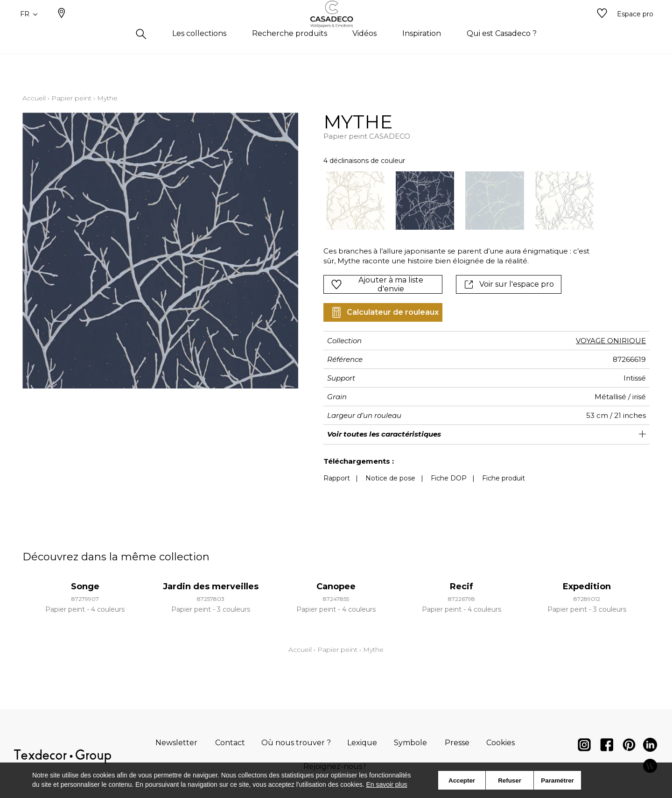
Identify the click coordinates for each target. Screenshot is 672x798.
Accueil (34, 98)
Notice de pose (390, 478)
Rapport (337, 478)
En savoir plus (387, 784)
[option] (355, 201)
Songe (85, 586)
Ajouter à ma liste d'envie (377, 284)
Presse (457, 743)
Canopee (336, 586)
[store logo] (336, 29)
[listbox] (454, 201)
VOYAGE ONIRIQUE (611, 341)
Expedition (587, 586)
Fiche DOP (449, 478)
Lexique (362, 743)
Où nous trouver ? (296, 743)
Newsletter (176, 743)
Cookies (500, 743)
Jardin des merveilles (211, 586)
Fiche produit (504, 478)
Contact (230, 743)
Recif (462, 586)
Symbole (410, 743)
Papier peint (71, 98)
